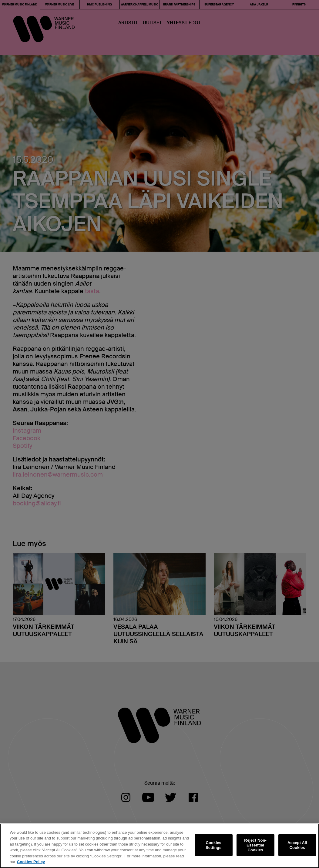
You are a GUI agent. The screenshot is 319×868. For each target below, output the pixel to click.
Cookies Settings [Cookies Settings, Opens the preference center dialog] (213, 845)
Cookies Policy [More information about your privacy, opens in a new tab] (31, 862)
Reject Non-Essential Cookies (255, 845)
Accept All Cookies (297, 845)
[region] (159, 846)
